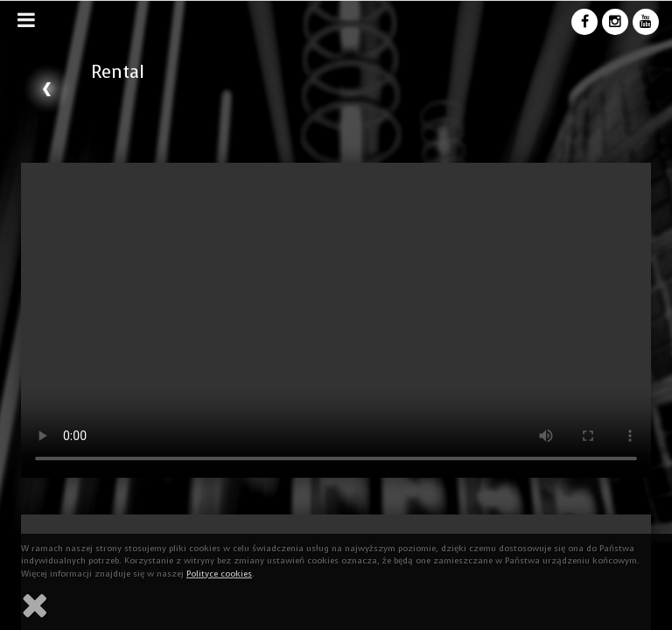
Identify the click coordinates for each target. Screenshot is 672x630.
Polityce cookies (219, 574)
